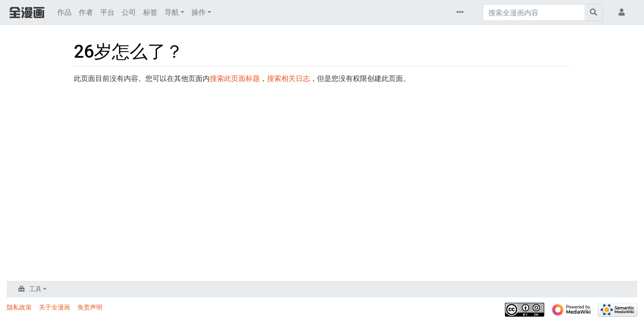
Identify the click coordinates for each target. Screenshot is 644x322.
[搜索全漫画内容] (534, 13)
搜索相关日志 (288, 78)
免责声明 (90, 307)
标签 (150, 12)
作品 (64, 12)
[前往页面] (594, 13)
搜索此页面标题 (235, 78)
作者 (86, 12)
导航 (172, 12)
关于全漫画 (55, 307)
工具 (35, 289)
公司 (129, 12)
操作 (199, 12)
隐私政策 (19, 307)
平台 (107, 12)
